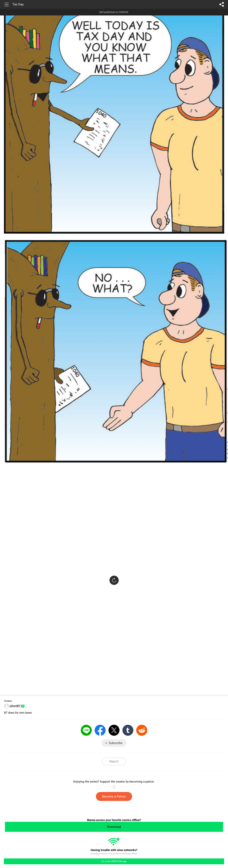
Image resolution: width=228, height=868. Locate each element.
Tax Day (18, 4)
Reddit (142, 730)
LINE (86, 730)
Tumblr (128, 730)
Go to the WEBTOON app (114, 861)
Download (114, 827)
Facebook (100, 730)
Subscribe (115, 743)
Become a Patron (114, 796)
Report (114, 761)
